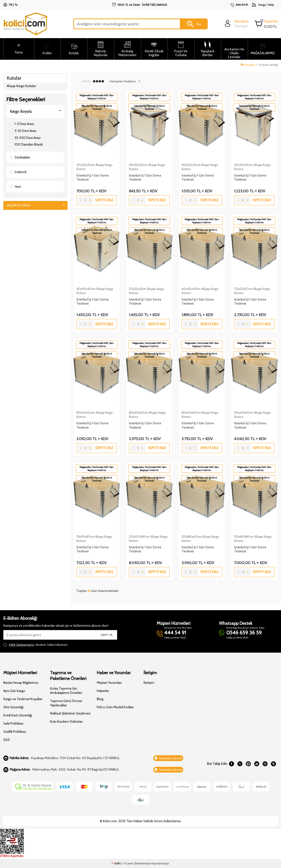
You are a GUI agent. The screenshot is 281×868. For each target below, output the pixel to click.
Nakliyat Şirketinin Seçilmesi (70, 713)
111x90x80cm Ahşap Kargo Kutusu (94, 539)
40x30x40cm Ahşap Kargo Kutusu (252, 167)
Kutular (14, 78)
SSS (7, 740)
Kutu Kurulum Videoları (66, 721)
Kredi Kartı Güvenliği (18, 715)
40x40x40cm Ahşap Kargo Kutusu (95, 291)
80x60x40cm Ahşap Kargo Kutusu (147, 415)
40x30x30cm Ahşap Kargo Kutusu (200, 167)
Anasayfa (248, 65)
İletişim (149, 683)
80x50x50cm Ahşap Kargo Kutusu (95, 415)
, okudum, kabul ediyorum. (36, 645)
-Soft (116, 863)
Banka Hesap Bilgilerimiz (21, 683)
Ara (194, 24)
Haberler (103, 691)
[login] (236, 23)
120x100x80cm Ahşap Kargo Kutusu (148, 539)
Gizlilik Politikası (15, 732)
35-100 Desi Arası (25, 138)
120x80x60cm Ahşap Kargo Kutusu (200, 539)
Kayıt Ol (107, 635)
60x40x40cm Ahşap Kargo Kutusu (200, 291)
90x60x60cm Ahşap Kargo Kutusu (252, 415)
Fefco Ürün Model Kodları (115, 707)
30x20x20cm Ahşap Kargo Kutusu (95, 167)
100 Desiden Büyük (26, 144)
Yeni (15, 187)
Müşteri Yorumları (109, 683)
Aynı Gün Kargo (14, 691)
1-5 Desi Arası (22, 124)
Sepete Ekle (104, 200)
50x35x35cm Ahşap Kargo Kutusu (146, 291)
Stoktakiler (20, 157)
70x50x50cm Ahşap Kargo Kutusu (252, 291)
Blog (100, 699)
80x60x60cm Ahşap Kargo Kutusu (200, 415)
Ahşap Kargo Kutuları (21, 86)
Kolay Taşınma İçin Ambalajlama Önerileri (66, 691)
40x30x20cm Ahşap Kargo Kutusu (147, 167)
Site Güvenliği (13, 707)
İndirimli (18, 172)
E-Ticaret (127, 863)
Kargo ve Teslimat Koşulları (23, 699)
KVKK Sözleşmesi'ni (21, 645)
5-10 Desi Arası (23, 131)
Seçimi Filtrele (36, 205)
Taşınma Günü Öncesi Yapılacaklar (66, 703)
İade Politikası (13, 723)
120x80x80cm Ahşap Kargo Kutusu (253, 539)
